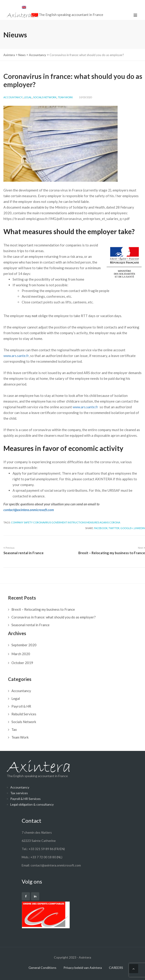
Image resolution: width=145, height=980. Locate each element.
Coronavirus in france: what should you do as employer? (54, 617)
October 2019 (22, 663)
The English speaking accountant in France (38, 769)
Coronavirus (42, 522)
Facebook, (101, 528)
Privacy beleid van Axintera (83, 968)
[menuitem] (24, 7)
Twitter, (114, 528)
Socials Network (45, 97)
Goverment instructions (69, 522)
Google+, (127, 528)
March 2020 (21, 654)
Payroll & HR (21, 706)
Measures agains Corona (103, 522)
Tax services (19, 793)
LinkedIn (139, 528)
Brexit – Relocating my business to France (43, 609)
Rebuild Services (24, 714)
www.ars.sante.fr (16, 356)
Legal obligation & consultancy (32, 804)
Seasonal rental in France (30, 625)
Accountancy (13, 97)
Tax (14, 729)
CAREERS (116, 968)
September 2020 (24, 645)
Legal (28, 97)
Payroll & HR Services (25, 799)
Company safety (22, 522)
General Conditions (42, 968)
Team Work (65, 97)
